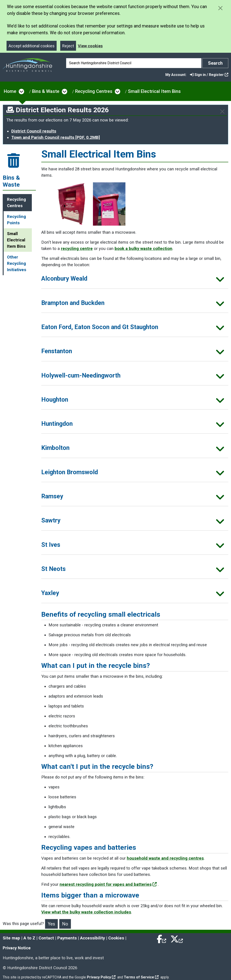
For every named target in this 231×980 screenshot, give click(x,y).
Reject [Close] (68, 46)
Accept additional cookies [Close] (32, 46)
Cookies (116, 938)
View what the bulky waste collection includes (86, 912)
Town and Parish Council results (56, 137)
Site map (11, 938)
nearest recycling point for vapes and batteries (108, 884)
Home (10, 91)
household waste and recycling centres (165, 858)
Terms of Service (141, 977)
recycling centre (77, 249)
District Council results (34, 131)
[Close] (222, 111)
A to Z (29, 938)
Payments (67, 938)
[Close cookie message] (220, 8)
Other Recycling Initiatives (17, 263)
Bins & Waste (46, 91)
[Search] (134, 63)
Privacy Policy (101, 977)
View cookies (90, 46)
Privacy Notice (17, 948)
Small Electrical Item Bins (154, 91)
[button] (135, 280)
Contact (46, 938)
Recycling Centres (94, 91)
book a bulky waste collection (143, 249)
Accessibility (92, 938)
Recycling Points (16, 220)
